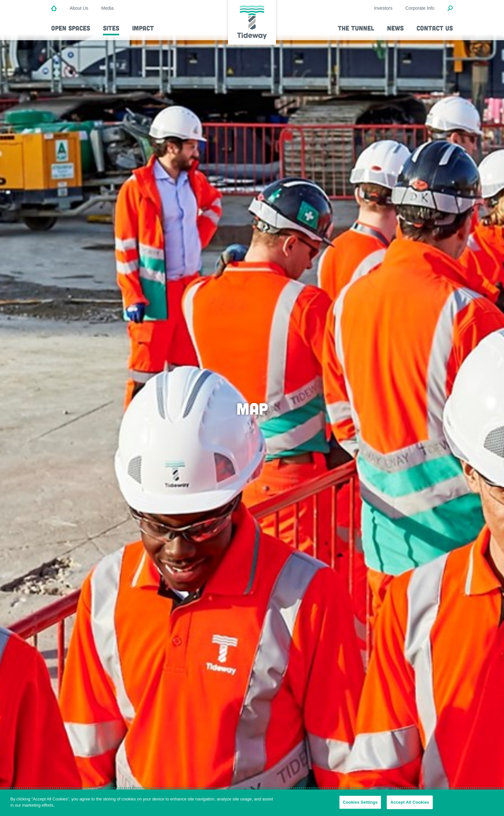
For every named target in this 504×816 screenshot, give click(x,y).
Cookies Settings (360, 802)
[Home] (54, 9)
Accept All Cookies (410, 802)
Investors (383, 8)
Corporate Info (420, 8)
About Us (79, 8)
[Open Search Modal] (450, 9)
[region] (252, 803)
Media (108, 8)
